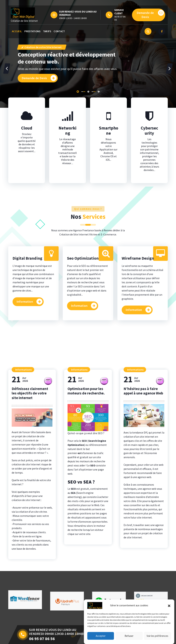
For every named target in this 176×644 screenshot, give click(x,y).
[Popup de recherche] (148, 31)
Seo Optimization (83, 319)
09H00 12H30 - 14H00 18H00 (73, 18)
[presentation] (7, 69)
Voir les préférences (157, 640)
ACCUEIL (17, 31)
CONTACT (59, 31)
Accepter (101, 640)
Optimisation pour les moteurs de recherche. (86, 545)
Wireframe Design (138, 319)
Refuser (129, 640)
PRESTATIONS (32, 31)
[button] (169, 610)
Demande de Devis (150, 14)
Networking (68, 146)
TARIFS (47, 31)
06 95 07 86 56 (120, 18)
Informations (23, 524)
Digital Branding (27, 319)
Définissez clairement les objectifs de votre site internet (30, 548)
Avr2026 (20, 534)
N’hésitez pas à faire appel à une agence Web (143, 545)
